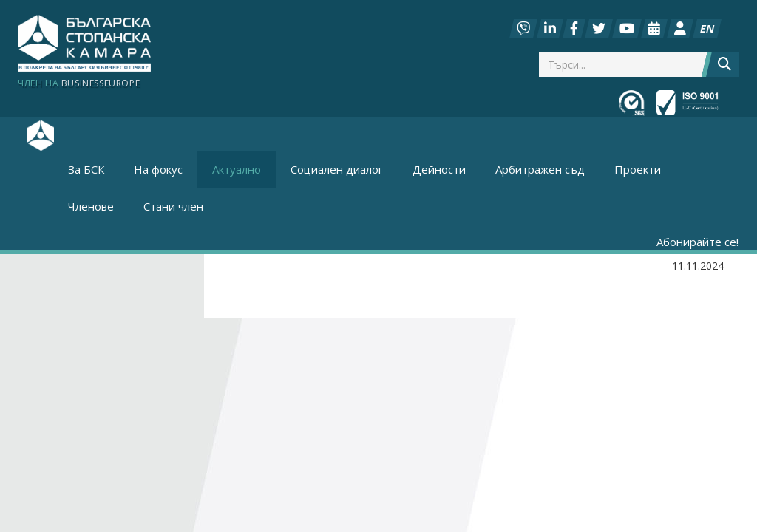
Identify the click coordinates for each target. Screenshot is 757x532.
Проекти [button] (638, 169)
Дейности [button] (439, 169)
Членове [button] (91, 206)
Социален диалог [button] (337, 169)
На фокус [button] (158, 169)
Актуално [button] (237, 169)
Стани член (173, 206)
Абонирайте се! (697, 242)
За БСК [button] (86, 169)
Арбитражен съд (540, 169)
